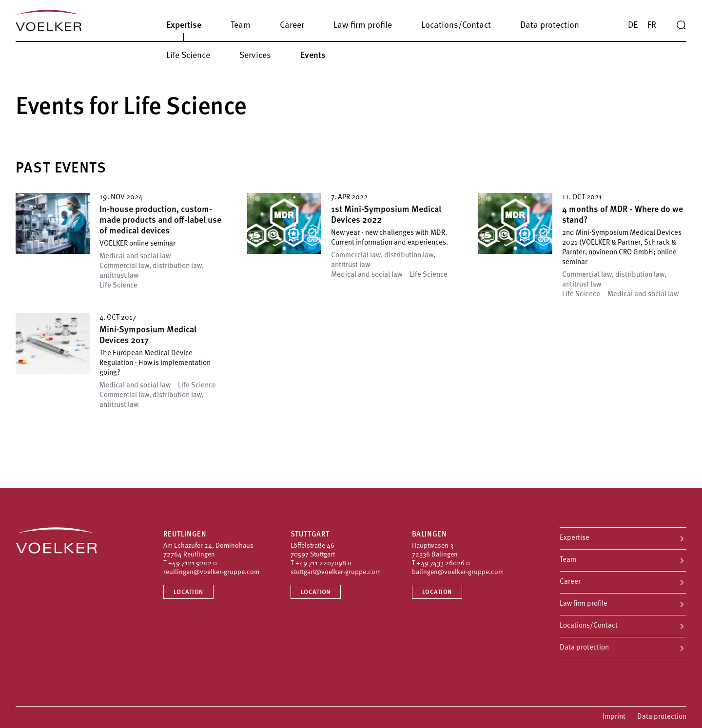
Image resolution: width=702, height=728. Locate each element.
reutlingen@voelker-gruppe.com (211, 572)
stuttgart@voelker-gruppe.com (336, 572)
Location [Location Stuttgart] (316, 592)
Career (570, 582)
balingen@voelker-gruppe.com (458, 572)
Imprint (614, 717)
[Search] (681, 25)
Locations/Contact (589, 626)
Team (568, 560)
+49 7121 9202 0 (193, 564)
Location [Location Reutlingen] (188, 592)
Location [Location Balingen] (437, 592)
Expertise (575, 538)
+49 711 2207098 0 (323, 564)
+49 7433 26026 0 (443, 564)
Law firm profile (584, 604)
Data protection (584, 648)
